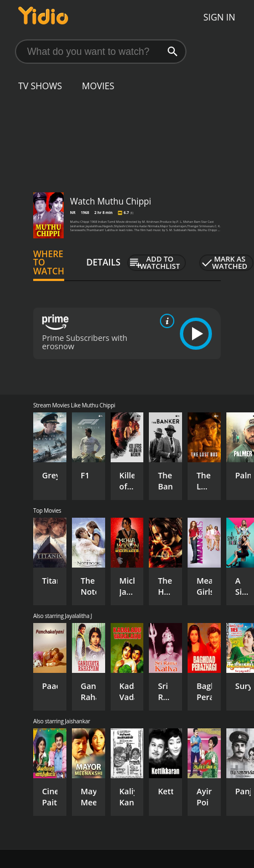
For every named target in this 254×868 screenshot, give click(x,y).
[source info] (165, 321)
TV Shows (40, 86)
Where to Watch (49, 263)
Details (103, 262)
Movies (98, 86)
